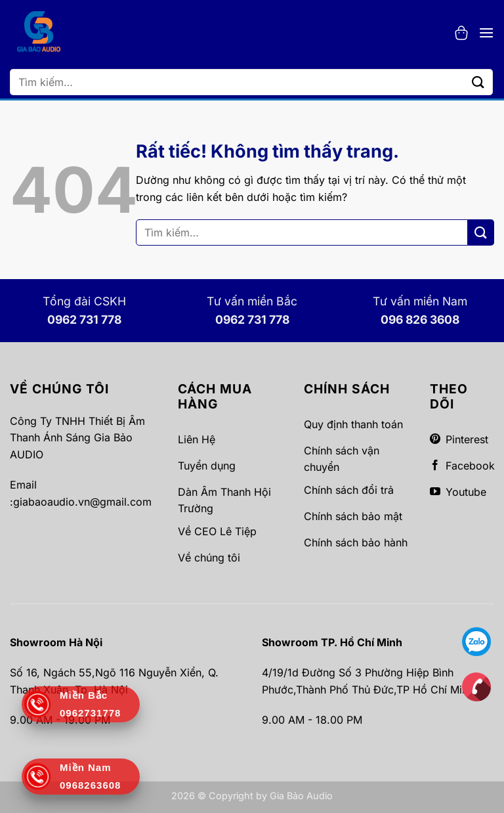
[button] (461, 33)
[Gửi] (478, 82)
